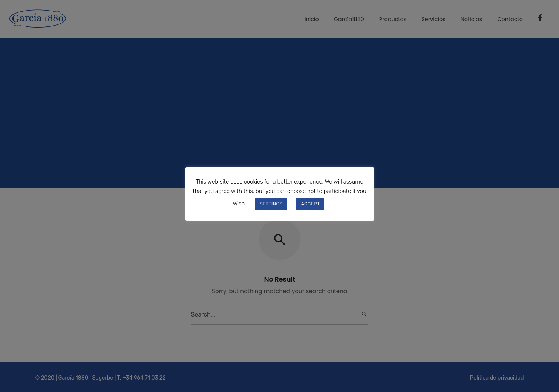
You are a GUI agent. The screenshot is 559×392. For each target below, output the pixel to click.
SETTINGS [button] (271, 204)
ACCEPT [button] (310, 204)
